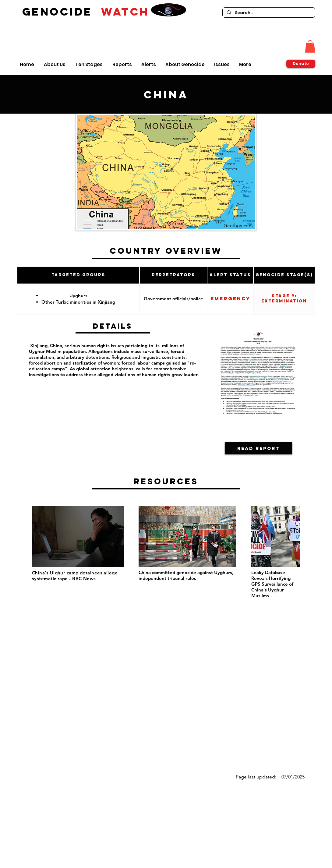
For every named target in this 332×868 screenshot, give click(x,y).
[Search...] (268, 13)
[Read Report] (258, 448)
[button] (310, 46)
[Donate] (301, 64)
